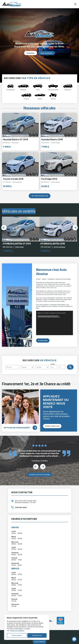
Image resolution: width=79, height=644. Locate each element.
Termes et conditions (17, 631)
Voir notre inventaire (39, 196)
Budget (59, 366)
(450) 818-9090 (21, 507)
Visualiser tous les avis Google (39, 475)
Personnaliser (17, 635)
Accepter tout (37, 635)
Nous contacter (47, 53)
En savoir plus (43, 340)
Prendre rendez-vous (52, 426)
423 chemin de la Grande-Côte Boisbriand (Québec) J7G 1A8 (26, 502)
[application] (55, 323)
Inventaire (30, 53)
